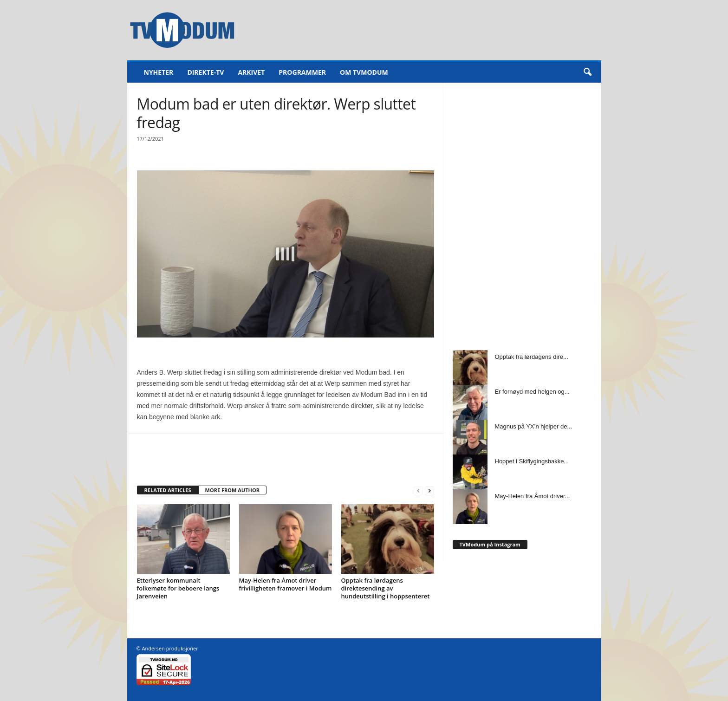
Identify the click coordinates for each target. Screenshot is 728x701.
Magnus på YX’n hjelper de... (534, 426)
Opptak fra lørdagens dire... (532, 357)
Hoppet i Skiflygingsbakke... (532, 461)
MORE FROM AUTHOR (232, 490)
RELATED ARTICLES (168, 490)
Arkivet (251, 72)
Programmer (302, 72)
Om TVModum (364, 72)
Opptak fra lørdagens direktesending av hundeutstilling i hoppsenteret (386, 588)
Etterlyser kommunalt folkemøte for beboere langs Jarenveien (178, 588)
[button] (587, 72)
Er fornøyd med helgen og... (532, 392)
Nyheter (159, 72)
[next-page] (429, 490)
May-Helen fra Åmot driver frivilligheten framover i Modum (286, 584)
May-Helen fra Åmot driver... (533, 496)
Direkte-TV (205, 72)
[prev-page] (418, 490)
